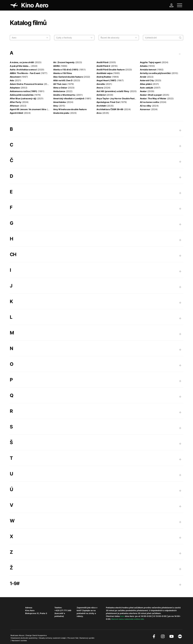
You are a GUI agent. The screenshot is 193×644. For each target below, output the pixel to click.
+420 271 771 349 (63, 610)
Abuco (22, 635)
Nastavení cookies (19, 641)
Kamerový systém (87, 638)
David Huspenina (40, 635)
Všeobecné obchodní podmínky (24, 638)
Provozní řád (73, 638)
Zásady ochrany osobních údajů (53, 638)
